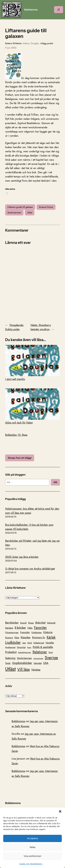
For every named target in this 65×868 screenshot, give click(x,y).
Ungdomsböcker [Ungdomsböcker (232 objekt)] (22, 663)
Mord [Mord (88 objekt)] (30, 643)
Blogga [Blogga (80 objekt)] (31, 623)
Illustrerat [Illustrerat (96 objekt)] (9, 638)
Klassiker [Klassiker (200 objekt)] (26, 637)
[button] (60, 811)
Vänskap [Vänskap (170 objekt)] (36, 670)
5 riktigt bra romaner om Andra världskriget (30, 569)
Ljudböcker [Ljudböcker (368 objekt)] (13, 642)
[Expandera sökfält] (59, 10)
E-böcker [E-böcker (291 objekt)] (20, 628)
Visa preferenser (32, 856)
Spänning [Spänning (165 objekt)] (10, 658)
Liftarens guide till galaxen (20, 207)
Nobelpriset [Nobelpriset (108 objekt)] (39, 643)
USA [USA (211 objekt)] (46, 663)
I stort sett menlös (32, 363)
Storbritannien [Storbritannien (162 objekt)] (25, 658)
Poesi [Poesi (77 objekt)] (29, 647)
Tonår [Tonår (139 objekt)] (8, 663)
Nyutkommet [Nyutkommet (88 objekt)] (10, 647)
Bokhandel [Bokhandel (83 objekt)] (51, 623)
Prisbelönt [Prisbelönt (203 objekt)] (11, 652)
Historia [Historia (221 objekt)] (48, 632)
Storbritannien (14, 213)
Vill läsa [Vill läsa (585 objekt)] (24, 669)
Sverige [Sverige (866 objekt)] (51, 658)
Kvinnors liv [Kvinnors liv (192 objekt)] (39, 637)
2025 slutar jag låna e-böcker (22, 557)
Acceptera (32, 838)
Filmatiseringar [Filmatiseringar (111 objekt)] (12, 632)
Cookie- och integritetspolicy (31, 864)
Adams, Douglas (31, 43)
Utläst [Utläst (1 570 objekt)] (10, 669)
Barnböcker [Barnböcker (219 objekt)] (12, 623)
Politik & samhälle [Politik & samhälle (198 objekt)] (43, 647)
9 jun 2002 (11, 48)
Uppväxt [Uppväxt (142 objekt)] (38, 663)
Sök (55, 482)
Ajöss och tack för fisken (32, 406)
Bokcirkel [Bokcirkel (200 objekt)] (41, 623)
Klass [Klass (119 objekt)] (17, 638)
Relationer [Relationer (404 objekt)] (40, 652)
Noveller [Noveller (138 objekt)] (50, 643)
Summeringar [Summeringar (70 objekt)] (38, 658)
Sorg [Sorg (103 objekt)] (51, 652)
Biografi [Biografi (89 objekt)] (23, 623)
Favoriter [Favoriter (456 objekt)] (40, 627)
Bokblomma (31, 10)
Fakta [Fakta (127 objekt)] (30, 628)
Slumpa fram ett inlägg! (20, 458)
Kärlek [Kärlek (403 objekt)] (51, 637)
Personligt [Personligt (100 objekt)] (21, 647)
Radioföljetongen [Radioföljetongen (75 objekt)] (25, 652)
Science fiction (46, 207)
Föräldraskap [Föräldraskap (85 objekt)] (36, 632)
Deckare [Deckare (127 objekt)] (9, 628)
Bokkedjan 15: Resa (16, 435)
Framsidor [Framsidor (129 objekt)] (25, 632)
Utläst (30, 213)
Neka (32, 847)
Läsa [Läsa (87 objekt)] (24, 643)
